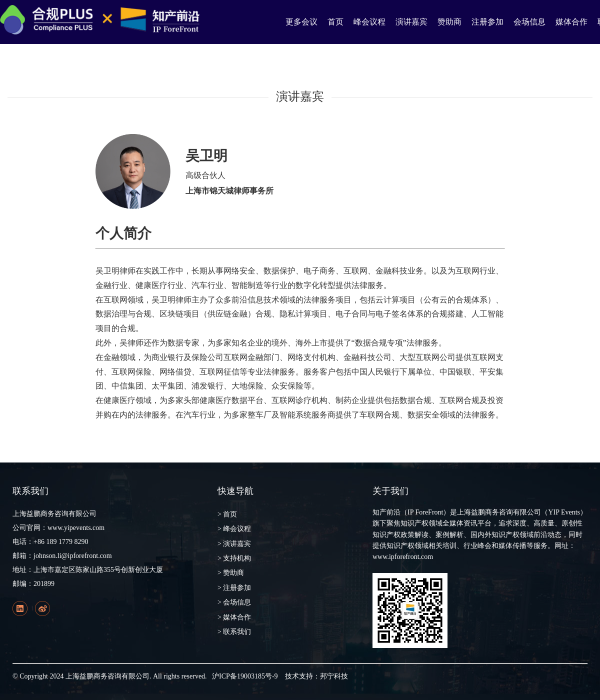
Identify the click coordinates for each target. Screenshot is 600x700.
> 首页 (227, 514)
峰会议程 (369, 22)
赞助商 (449, 22)
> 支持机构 (234, 558)
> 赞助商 (231, 573)
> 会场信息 (234, 602)
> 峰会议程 (234, 529)
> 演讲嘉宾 (234, 544)
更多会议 (301, 22)
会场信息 (529, 22)
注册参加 (487, 22)
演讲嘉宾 (411, 22)
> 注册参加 (234, 588)
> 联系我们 (234, 632)
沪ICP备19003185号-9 (245, 676)
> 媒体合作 (234, 617)
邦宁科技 (334, 676)
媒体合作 (571, 22)
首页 (335, 22)
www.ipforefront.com (403, 557)
